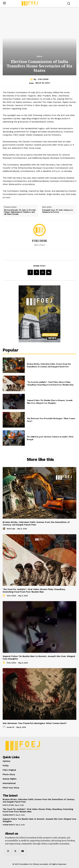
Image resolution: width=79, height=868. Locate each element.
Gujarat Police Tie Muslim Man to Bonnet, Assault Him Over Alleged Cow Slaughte (50, 402)
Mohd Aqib (11, 529)
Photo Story (8, 805)
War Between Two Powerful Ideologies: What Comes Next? (35, 723)
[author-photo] (4, 529)
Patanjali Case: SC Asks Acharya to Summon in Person (58, 211)
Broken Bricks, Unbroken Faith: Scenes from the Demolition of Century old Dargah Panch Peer (49, 365)
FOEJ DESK (43, 79)
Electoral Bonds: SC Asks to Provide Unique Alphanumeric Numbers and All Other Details (20, 212)
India (39, 56)
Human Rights (9, 815)
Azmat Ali (10, 727)
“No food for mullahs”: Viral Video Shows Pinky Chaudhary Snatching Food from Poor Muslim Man (50, 383)
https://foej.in (39, 245)
